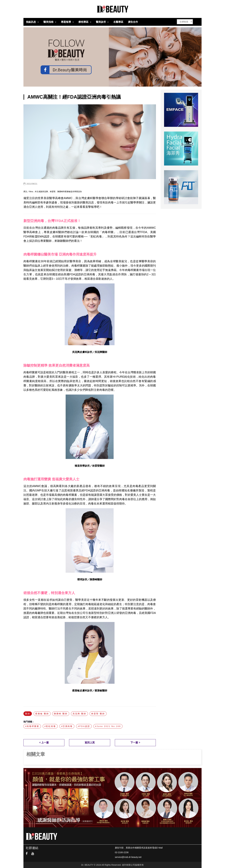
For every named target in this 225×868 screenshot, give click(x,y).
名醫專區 (118, 22)
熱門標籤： (29, 722)
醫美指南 (48, 22)
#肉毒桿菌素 (32, 726)
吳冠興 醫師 (79, 714)
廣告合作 (133, 22)
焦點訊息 (31, 22)
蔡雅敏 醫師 (42, 714)
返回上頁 (90, 742)
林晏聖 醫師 (98, 714)
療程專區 (83, 22)
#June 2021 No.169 (108, 726)
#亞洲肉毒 (67, 726)
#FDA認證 (84, 726)
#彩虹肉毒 (50, 726)
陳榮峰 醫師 (61, 714)
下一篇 (135, 742)
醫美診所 (101, 22)
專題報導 (66, 22)
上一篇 (44, 742)
